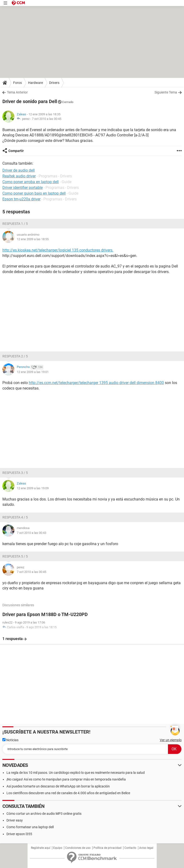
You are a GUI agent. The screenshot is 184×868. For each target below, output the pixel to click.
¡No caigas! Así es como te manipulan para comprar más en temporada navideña (66, 779)
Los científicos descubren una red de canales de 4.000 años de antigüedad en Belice (68, 793)
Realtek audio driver (19, 176)
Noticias (10, 740)
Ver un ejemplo (171, 740)
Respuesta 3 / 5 (15, 473)
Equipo (58, 848)
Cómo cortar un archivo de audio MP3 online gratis (44, 814)
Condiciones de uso (78, 848)
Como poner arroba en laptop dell (31, 182)
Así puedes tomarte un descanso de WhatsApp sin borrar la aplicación (58, 786)
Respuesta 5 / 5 (15, 556)
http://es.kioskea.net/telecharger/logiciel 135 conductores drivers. (58, 250)
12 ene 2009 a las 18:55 (33, 239)
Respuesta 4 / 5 (15, 517)
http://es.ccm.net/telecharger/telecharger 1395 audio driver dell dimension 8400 (96, 383)
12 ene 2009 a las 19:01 (33, 372)
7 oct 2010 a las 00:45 (47, 119)
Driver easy (15, 820)
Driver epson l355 (19, 834)
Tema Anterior (17, 92)
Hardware (35, 83)
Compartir (16, 151)
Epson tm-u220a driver (21, 199)
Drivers (54, 83)
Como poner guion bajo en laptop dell (34, 193)
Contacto (130, 848)
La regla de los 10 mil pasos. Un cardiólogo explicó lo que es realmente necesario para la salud (76, 773)
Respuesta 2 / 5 (15, 356)
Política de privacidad (107, 848)
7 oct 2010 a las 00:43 (32, 533)
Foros (17, 83)
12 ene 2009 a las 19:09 (33, 488)
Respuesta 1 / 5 (15, 224)
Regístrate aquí (41, 848)
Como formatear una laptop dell (30, 827)
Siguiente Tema (166, 92)
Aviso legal (146, 848)
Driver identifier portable (23, 188)
